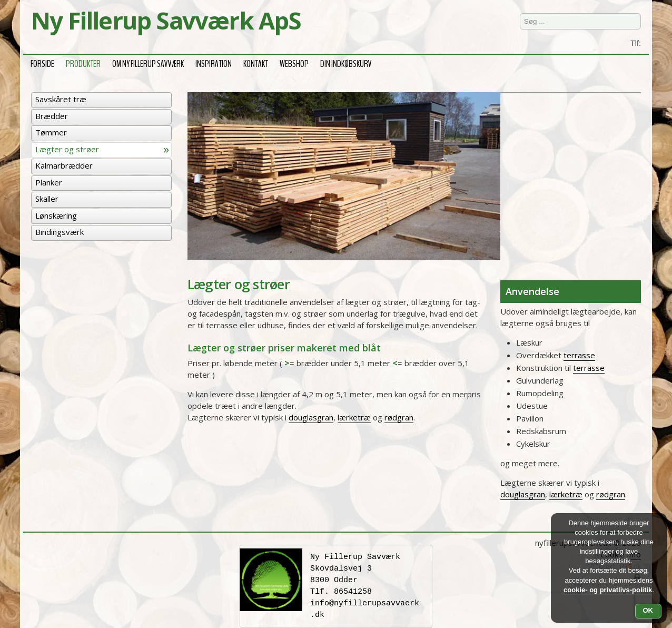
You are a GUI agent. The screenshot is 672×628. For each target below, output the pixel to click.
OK (648, 610)
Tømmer (51, 132)
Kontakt (256, 62)
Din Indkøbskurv (346, 62)
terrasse (579, 355)
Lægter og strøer (67, 149)
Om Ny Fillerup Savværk (148, 62)
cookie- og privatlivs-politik (608, 590)
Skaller (47, 199)
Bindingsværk (60, 232)
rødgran (399, 417)
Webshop (294, 62)
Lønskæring (56, 215)
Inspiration (214, 62)
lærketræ (354, 417)
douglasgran (311, 417)
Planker (49, 182)
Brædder (52, 116)
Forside (42, 62)
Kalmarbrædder (64, 165)
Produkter (83, 62)
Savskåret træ (61, 99)
